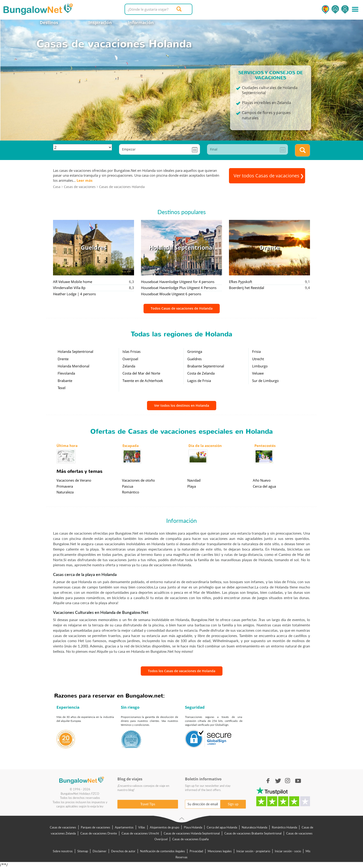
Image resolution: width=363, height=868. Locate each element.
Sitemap (83, 851)
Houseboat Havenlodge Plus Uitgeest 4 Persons (179, 288)
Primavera (65, 486)
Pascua (128, 486)
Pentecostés (265, 446)
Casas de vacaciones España (190, 839)
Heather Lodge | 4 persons (74, 294)
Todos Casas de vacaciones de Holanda (182, 308)
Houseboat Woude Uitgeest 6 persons (171, 294)
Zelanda (129, 366)
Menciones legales (220, 851)
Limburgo (260, 366)
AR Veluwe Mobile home (73, 282)
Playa (192, 486)
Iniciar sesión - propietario (253, 851)
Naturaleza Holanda (254, 827)
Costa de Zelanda (201, 373)
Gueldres (194, 359)
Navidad (194, 480)
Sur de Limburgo (265, 381)
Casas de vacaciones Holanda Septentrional (192, 833)
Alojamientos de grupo (164, 827)
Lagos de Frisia (199, 381)
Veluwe (258, 373)
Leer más (84, 180)
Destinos (49, 22)
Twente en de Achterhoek (143, 381)
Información (141, 22)
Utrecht (258, 359)
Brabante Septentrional (206, 366)
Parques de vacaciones (95, 827)
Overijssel (130, 359)
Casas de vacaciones (63, 827)
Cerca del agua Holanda (222, 827)
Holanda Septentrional (75, 351)
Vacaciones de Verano (74, 480)
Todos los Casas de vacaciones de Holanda (182, 671)
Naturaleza (65, 492)
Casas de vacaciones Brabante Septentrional (253, 833)
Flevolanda (66, 373)
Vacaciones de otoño (138, 480)
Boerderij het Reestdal (247, 288)
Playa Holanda (193, 827)
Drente (63, 359)
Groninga (195, 351)
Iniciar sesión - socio (288, 851)
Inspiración (100, 22)
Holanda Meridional (74, 366)
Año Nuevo (262, 480)
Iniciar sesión (345, 9)
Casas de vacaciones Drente (99, 833)
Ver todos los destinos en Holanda (182, 405)
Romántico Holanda (284, 827)
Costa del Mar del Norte (141, 373)
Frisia (256, 351)
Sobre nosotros (63, 851)
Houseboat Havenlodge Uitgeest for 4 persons (178, 282)
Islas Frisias (131, 351)
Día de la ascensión (205, 446)
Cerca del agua (264, 486)
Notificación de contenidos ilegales (163, 851)
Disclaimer (100, 851)
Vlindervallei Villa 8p (69, 288)
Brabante (65, 381)
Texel (62, 388)
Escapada (131, 446)
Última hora (67, 446)
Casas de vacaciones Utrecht (140, 833)
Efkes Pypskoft (241, 282)
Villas (142, 827)
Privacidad (196, 851)
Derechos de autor (123, 851)
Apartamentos (124, 827)
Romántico (131, 492)
